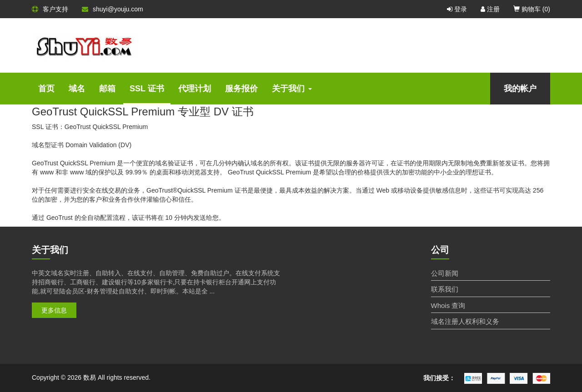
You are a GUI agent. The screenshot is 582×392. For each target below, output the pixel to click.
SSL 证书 (147, 89)
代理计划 (195, 89)
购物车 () (532, 9)
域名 (77, 89)
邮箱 (107, 89)
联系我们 (445, 289)
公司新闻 (445, 273)
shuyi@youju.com (113, 9)
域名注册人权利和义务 (465, 321)
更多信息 (54, 310)
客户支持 (50, 9)
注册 (490, 9)
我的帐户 (520, 89)
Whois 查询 (448, 305)
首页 (46, 89)
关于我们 (292, 89)
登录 (457, 9)
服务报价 (241, 89)
